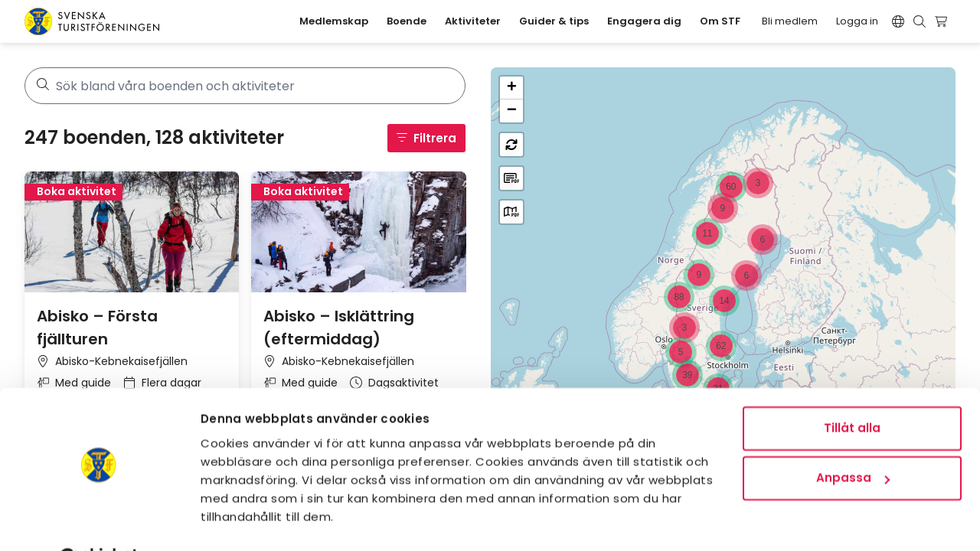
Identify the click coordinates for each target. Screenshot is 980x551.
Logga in (857, 21)
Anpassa (853, 440)
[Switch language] (898, 21)
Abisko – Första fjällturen (97, 328)
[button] (758, 183)
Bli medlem (790, 21)
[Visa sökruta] (920, 21)
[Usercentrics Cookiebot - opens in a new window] (99, 521)
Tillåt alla (852, 390)
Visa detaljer (240, 521)
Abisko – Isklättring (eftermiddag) (339, 328)
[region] (723, 297)
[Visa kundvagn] (943, 21)
